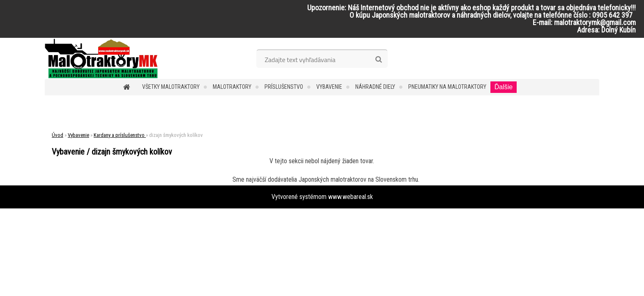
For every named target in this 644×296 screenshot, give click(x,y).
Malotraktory (232, 87)
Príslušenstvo (284, 87)
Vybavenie (329, 87)
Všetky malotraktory (171, 87)
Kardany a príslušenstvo (120, 135)
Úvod (57, 135)
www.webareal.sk (351, 197)
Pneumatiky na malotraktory (447, 87)
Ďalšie (504, 87)
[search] (378, 60)
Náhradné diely (375, 87)
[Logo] (101, 58)
